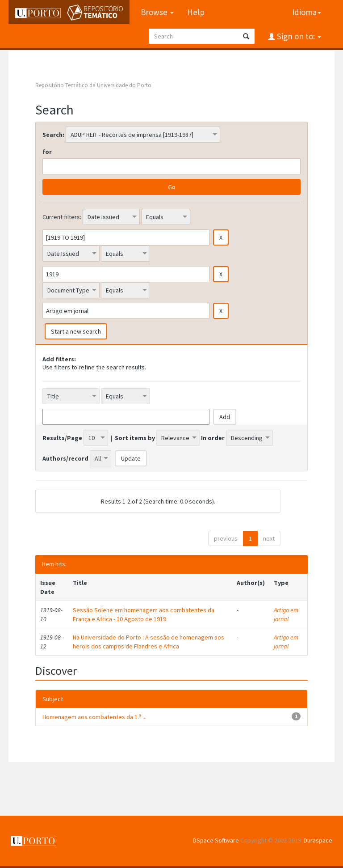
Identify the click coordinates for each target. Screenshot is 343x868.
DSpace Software (216, 840)
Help (196, 12)
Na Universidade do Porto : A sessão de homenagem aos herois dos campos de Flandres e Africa (148, 642)
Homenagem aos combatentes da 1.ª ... (94, 717)
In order (213, 438)
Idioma (307, 12)
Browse (157, 12)
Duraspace (318, 840)
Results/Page (62, 438)
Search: (53, 135)
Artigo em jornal (286, 614)
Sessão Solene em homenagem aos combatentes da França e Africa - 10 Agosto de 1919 (144, 614)
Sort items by (135, 438)
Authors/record (65, 458)
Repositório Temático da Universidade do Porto (93, 85)
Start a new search (76, 331)
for (47, 152)
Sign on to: (298, 36)
